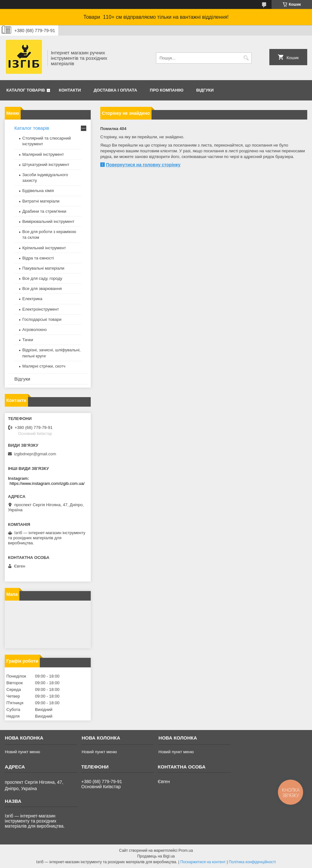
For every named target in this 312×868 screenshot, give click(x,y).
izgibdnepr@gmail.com (35, 454)
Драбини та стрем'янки (44, 211)
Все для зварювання (42, 289)
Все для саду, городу (42, 278)
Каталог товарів (26, 90)
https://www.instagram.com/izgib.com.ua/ (47, 483)
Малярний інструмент (43, 154)
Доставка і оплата (115, 90)
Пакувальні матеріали (43, 268)
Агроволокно (35, 330)
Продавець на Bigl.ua (156, 856)
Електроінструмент (41, 309)
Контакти (70, 90)
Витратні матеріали (41, 201)
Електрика (32, 299)
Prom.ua (186, 851)
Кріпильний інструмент (44, 248)
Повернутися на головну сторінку (143, 165)
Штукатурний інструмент (46, 165)
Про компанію (167, 90)
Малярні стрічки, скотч (44, 366)
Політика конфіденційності (252, 862)
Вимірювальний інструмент (48, 221)
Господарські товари (42, 319)
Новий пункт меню (22, 752)
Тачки (28, 340)
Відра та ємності (38, 258)
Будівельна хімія (38, 191)
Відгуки (205, 90)
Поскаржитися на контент (203, 862)
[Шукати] (246, 58)
